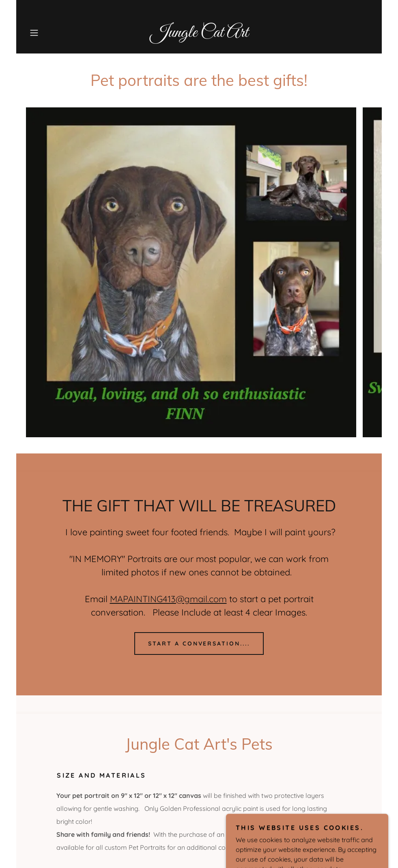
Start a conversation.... (199, 644)
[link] (199, 34)
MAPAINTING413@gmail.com (168, 599)
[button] (52, 33)
